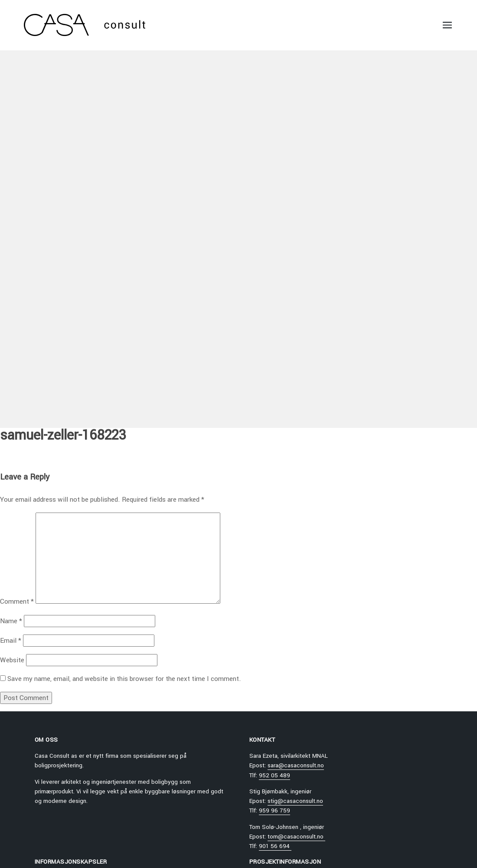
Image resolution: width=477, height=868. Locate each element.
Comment (17, 602)
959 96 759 (274, 810)
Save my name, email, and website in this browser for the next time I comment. (124, 679)
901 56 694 (275, 846)
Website (12, 660)
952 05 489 (274, 775)
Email (11, 641)
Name (11, 621)
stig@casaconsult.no (295, 801)
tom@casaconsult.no (296, 837)
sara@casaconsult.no (296, 765)
